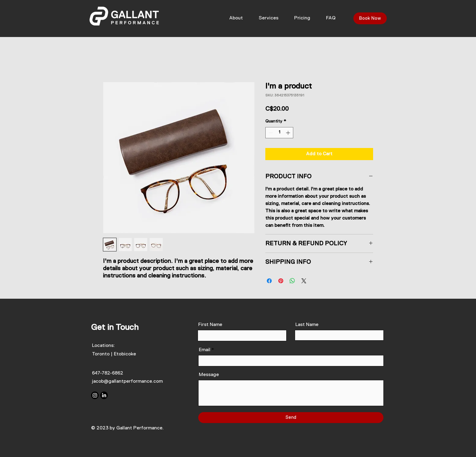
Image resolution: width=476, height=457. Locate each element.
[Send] (291, 418)
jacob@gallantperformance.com (127, 381)
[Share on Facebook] (269, 281)
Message (209, 375)
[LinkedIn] (104, 395)
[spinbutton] (279, 133)
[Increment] (289, 133)
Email (205, 350)
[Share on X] (304, 281)
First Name (210, 325)
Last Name (307, 325)
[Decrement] (270, 133)
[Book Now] (370, 18)
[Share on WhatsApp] (292, 281)
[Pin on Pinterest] (281, 281)
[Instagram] (95, 395)
